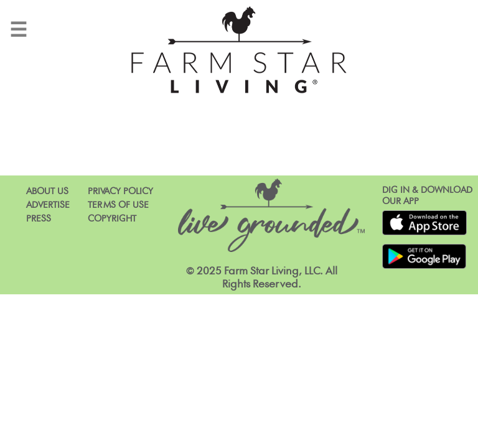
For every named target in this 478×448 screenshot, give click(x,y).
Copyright (112, 219)
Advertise (48, 205)
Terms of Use (118, 205)
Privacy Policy (120, 191)
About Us (47, 191)
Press (39, 219)
